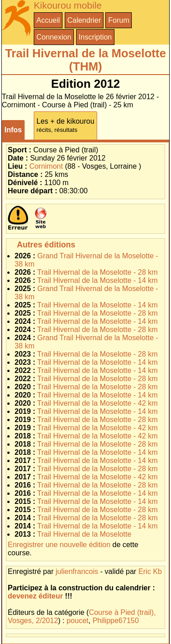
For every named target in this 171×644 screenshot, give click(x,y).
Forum (119, 20)
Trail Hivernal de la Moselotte (85, 534)
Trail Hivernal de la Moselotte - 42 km (98, 403)
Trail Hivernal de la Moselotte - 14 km (98, 280)
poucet (78, 621)
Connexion (54, 37)
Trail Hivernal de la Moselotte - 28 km (98, 272)
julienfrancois (77, 571)
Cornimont (46, 166)
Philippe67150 (116, 621)
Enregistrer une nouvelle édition (59, 545)
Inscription (95, 37)
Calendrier (84, 20)
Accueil (48, 20)
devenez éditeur (35, 596)
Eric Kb (150, 571)
